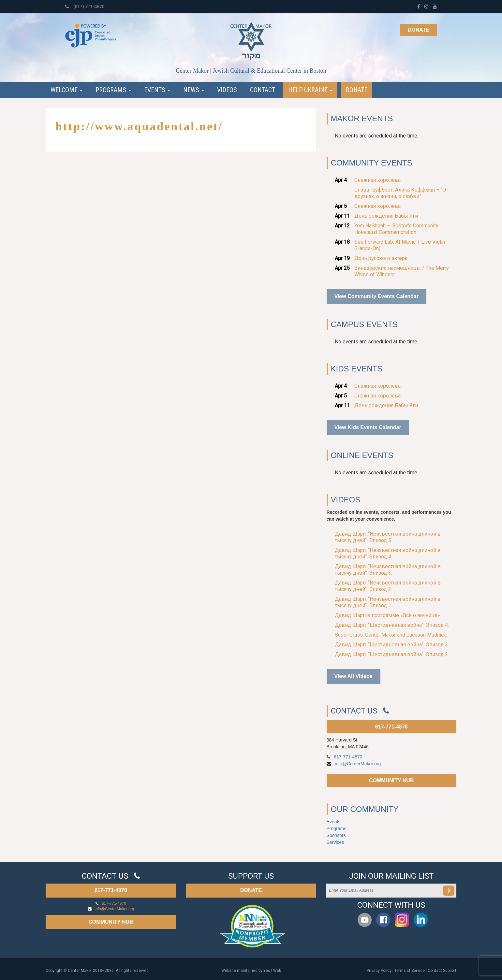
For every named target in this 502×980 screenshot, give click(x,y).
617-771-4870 (391, 727)
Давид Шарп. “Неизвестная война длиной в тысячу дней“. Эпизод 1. (388, 602)
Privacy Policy (379, 971)
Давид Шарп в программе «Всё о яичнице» (387, 615)
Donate (419, 30)
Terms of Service (410, 971)
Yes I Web (272, 971)
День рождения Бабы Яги (386, 216)
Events (157, 90)
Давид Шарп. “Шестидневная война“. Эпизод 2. (392, 654)
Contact (263, 90)
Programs (113, 90)
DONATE (251, 890)
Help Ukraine (310, 90)
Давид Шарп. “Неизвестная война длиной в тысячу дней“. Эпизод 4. (388, 553)
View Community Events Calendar (376, 296)
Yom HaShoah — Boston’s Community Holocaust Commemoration (396, 229)
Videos (227, 90)
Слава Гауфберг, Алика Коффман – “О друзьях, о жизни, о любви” (400, 193)
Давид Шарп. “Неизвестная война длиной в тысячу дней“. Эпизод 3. (388, 570)
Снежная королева (377, 180)
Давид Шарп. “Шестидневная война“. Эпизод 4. (392, 625)
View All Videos (354, 676)
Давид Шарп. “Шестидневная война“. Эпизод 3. (392, 645)
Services (335, 842)
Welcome (66, 90)
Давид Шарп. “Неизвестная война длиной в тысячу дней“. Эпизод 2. (388, 586)
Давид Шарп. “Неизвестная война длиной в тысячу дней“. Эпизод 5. (388, 537)
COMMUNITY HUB (391, 780)
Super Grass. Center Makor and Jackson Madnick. (391, 635)
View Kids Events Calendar (368, 427)
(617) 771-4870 (85, 7)
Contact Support (442, 971)
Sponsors (336, 835)
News (194, 90)
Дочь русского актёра (381, 258)
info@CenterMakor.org (358, 764)
